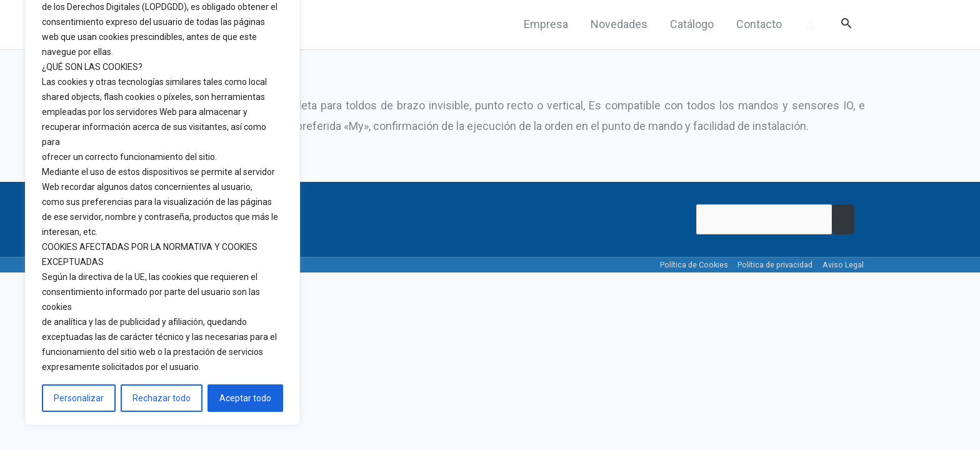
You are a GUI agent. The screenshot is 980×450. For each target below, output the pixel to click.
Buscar (843, 221)
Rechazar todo (162, 398)
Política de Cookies (690, 265)
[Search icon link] (847, 25)
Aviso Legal (844, 265)
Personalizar (79, 398)
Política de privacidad (774, 265)
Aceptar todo (245, 398)
